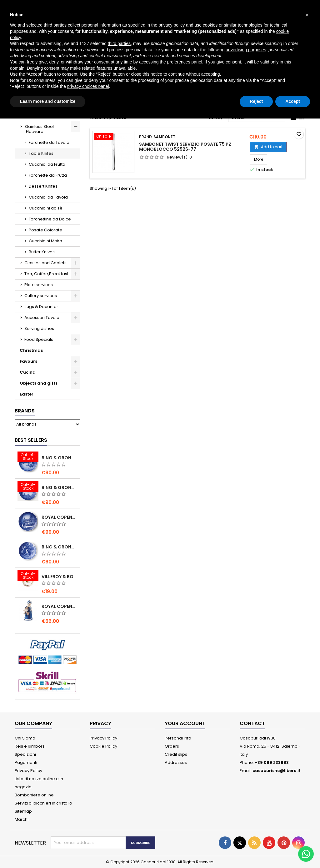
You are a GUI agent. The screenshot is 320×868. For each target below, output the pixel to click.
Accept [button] (293, 101)
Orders (172, 746)
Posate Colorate (45, 230)
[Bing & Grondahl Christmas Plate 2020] (28, 457)
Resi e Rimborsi (30, 746)
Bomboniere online (34, 795)
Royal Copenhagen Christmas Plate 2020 (60, 517)
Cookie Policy (103, 746)
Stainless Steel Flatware (39, 129)
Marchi (22, 819)
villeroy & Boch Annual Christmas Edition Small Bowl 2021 (60, 577)
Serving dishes (39, 328)
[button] (307, 15)
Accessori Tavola (42, 318)
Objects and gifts (39, 383)
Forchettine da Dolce (50, 219)
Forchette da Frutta (48, 175)
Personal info (178, 738)
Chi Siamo (25, 738)
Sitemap (23, 811)
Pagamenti (26, 762)
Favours (28, 361)
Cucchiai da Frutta (47, 164)
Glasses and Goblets (45, 263)
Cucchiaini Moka (45, 241)
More (261, 159)
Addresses (176, 762)
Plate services (39, 285)
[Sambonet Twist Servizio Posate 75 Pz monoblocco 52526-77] (113, 137)
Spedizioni (25, 754)
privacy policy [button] (172, 25)
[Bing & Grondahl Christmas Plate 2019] (28, 487)
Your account (185, 723)
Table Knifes (41, 153)
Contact (252, 723)
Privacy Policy (28, 771)
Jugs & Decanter (41, 307)
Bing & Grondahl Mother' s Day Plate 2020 (60, 547)
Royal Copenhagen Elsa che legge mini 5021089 (60, 606)
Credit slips (176, 754)
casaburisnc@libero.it (277, 771)
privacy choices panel (88, 86)
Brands (25, 411)
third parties (119, 43)
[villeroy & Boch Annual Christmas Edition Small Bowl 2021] (28, 576)
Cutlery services (41, 296)
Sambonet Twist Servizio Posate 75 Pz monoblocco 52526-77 (185, 147)
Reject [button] (256, 101)
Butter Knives (42, 252)
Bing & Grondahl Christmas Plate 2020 (60, 458)
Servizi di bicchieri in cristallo (43, 803)
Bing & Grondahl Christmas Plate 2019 (60, 487)
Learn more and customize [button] (48, 101)
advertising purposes (246, 50)
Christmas (31, 350)
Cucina (28, 372)
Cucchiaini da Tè (46, 208)
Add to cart (268, 147)
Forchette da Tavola (49, 142)
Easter (27, 394)
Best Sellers (31, 440)
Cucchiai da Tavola (48, 197)
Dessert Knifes (43, 186)
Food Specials (39, 339)
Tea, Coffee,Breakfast (46, 274)
